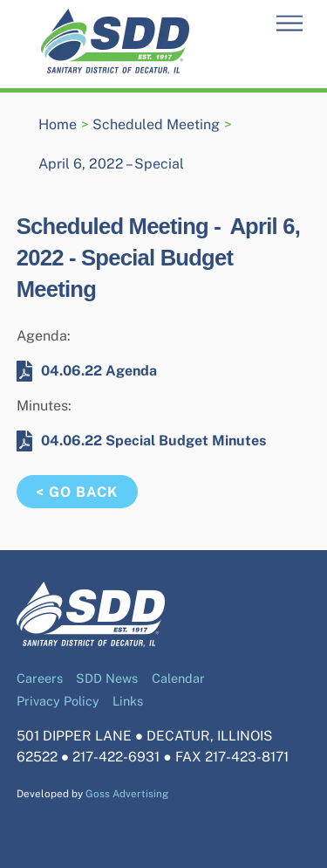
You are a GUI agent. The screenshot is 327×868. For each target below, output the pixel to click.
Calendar (178, 678)
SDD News (107, 678)
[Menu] (290, 24)
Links (128, 701)
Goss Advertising (127, 794)
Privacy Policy (58, 701)
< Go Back (77, 492)
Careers (40, 678)
